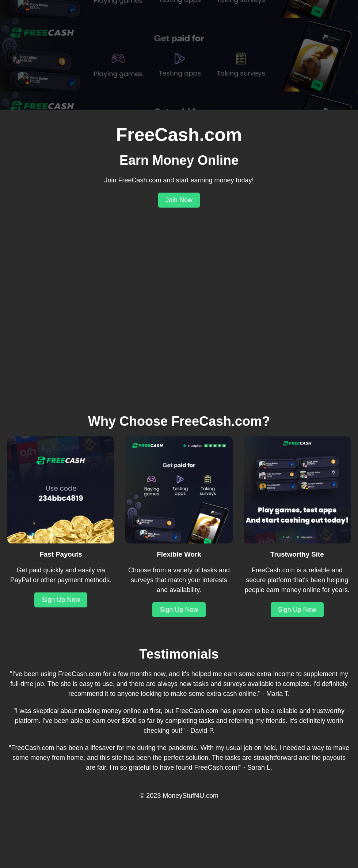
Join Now (179, 200)
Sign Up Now (61, 600)
